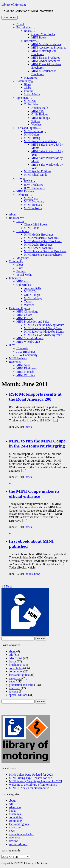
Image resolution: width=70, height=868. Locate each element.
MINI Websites (33, 208)
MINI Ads (30, 101)
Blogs (27, 84)
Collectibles (31, 104)
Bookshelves (24, 27)
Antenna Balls (40, 108)
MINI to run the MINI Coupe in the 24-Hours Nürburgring (37, 443)
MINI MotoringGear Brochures (43, 241)
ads (11, 655)
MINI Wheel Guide (36, 175)
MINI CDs (38, 111)
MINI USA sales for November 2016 (31, 788)
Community (24, 81)
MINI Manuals (33, 205)
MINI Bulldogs (41, 118)
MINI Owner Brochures (46, 61)
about (12, 651)
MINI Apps (31, 198)
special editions (18, 695)
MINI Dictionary (34, 201)
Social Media (32, 94)
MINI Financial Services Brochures (45, 251)
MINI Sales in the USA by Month (44, 325)
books (29, 574)
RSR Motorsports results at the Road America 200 (35, 397)
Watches (36, 124)
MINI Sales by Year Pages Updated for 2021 (36, 781)
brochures (15, 665)
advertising (16, 658)
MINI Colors (32, 135)
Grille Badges (40, 114)
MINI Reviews (25, 191)
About (20, 24)
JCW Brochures (33, 185)
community (16, 671)
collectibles (16, 668)
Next (9, 586)
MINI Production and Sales (40, 141)
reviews (14, 691)
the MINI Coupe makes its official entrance (34, 494)
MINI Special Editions (37, 171)
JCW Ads (30, 181)
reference (15, 688)
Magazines (30, 78)
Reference (22, 195)
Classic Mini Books (43, 34)
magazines (15, 678)
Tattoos (36, 121)
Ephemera (22, 98)
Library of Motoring (14, 5)
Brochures (30, 41)
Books (28, 31)
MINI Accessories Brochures (49, 47)
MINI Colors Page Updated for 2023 (31, 775)
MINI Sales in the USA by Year (43, 328)
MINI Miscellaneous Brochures (43, 255)
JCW (19, 178)
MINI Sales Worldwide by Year (43, 335)
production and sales (21, 685)
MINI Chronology (35, 131)
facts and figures (19, 675)
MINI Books (39, 37)
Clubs (27, 88)
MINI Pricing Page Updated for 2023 (31, 778)
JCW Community (34, 188)
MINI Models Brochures (46, 44)
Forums (28, 91)
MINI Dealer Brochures (46, 58)
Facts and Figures (27, 128)
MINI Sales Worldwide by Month (44, 332)
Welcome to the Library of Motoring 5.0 (33, 785)
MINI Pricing (32, 138)
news (29, 427)
